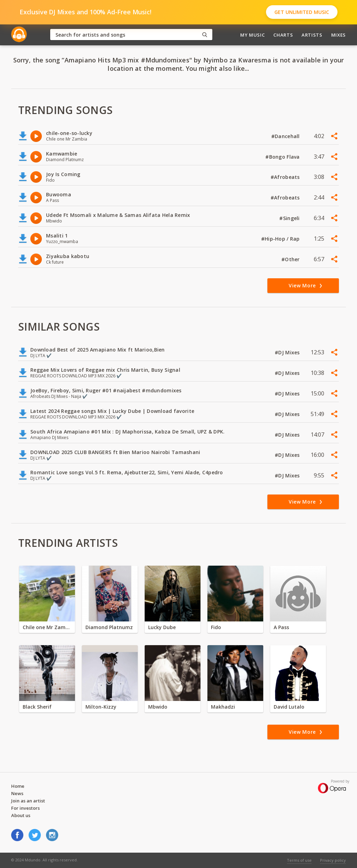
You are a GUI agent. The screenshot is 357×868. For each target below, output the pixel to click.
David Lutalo (289, 707)
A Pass (281, 627)
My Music (252, 35)
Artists (312, 35)
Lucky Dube (162, 627)
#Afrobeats (286, 177)
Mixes (339, 35)
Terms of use (299, 860)
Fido (216, 627)
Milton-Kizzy (101, 707)
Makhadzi (223, 707)
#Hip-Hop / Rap (281, 239)
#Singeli (290, 218)
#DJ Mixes (288, 352)
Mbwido (158, 707)
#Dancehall (286, 136)
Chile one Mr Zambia (47, 627)
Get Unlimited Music (302, 12)
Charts (283, 35)
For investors (25, 808)
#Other (291, 259)
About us (21, 815)
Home (18, 786)
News (17, 793)
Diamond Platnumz (109, 627)
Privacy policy (333, 860)
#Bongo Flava (283, 157)
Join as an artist (28, 801)
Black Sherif (37, 707)
